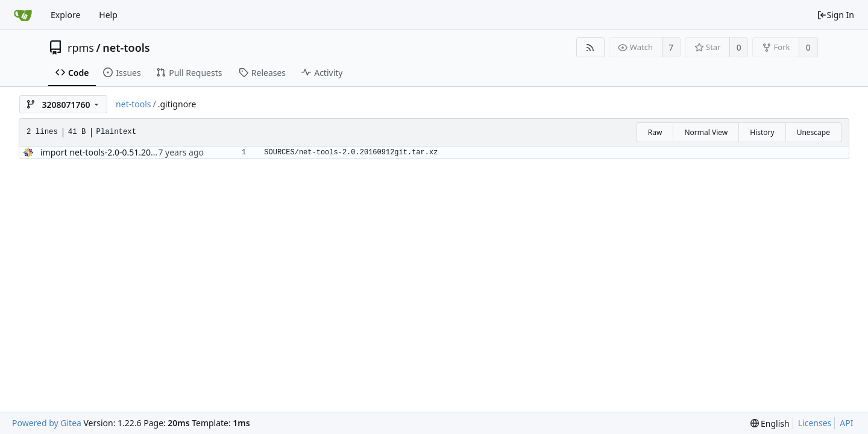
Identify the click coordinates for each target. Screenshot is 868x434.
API (846, 423)
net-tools (126, 48)
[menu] (770, 423)
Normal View (706, 132)
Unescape (813, 132)
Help (108, 15)
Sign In (835, 15)
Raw (655, 132)
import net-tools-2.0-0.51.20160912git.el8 (122, 152)
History (762, 132)
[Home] (23, 15)
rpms (81, 48)
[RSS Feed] (590, 47)
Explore (65, 15)
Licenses (815, 423)
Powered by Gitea (47, 423)
